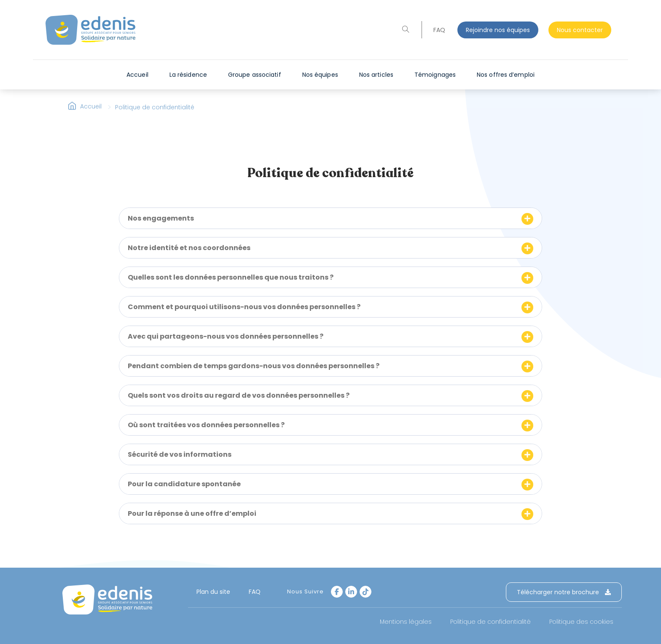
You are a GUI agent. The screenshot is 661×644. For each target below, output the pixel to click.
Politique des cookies (581, 622)
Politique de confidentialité (490, 622)
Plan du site (213, 592)
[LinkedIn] (351, 592)
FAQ (439, 30)
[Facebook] (337, 592)
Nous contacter (580, 30)
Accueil (91, 112)
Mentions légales (406, 622)
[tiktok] (365, 592)
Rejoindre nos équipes (498, 30)
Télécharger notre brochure (564, 592)
